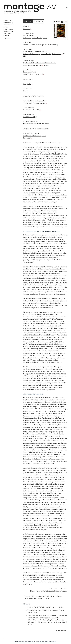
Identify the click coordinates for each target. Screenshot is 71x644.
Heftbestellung (8, 23)
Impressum (7, 38)
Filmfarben (27, 29)
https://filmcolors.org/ (43, 598)
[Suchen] (67, 8)
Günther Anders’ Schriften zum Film (34, 103)
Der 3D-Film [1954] (29, 117)
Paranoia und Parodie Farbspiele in (33, 73)
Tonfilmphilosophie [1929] (31, 110)
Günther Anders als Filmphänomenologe (36, 124)
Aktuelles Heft (8, 21)
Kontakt (6, 36)
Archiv (6, 27)
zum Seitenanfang (61, 630)
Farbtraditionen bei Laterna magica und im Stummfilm (40, 45)
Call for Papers (8, 29)
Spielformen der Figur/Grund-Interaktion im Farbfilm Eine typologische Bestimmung (40, 64)
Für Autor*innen (9, 31)
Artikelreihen (8, 25)
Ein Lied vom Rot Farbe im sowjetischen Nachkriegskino (35, 37)
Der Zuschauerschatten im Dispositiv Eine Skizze (35, 137)
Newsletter (7, 33)
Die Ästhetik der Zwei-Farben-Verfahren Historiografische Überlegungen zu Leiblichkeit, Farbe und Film (42, 53)
